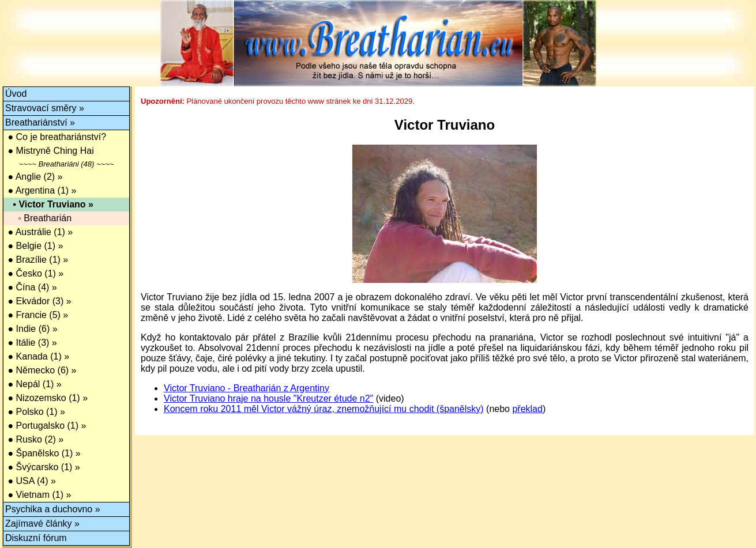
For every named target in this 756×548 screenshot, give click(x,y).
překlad (527, 409)
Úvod (16, 94)
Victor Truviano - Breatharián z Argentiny (247, 388)
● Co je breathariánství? (56, 137)
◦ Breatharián (38, 218)
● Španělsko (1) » (43, 453)
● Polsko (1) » (35, 412)
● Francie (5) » (37, 315)
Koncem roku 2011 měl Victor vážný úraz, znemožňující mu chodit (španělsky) (324, 409)
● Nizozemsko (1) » (46, 398)
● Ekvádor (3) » (38, 301)
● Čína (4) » (31, 287)
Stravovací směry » (45, 108)
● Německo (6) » (41, 370)
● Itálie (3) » (31, 343)
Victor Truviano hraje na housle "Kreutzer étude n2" (268, 398)
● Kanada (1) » (37, 356)
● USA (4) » (31, 481)
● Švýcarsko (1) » (43, 467)
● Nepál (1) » (33, 384)
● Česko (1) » (34, 273)
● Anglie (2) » (34, 177)
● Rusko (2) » (34, 439)
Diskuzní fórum (36, 538)
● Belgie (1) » (34, 246)
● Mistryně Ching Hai (50, 151)
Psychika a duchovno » (53, 509)
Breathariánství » (40, 122)
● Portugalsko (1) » (46, 426)
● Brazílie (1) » (37, 260)
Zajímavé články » (42, 524)
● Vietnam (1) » (38, 495)
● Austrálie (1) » (39, 232)
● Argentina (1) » (41, 190)
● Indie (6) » (31, 329)
